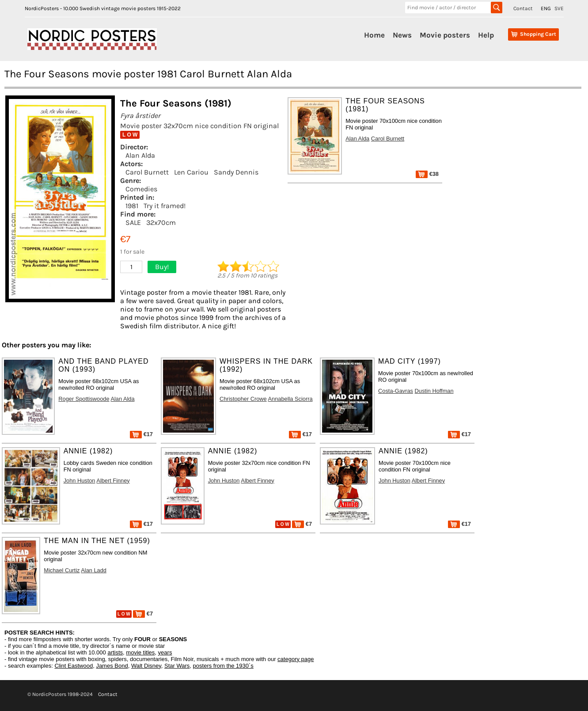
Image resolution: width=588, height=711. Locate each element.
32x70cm (161, 222)
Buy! (162, 267)
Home (374, 35)
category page (296, 659)
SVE (559, 8)
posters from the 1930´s (223, 666)
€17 (141, 434)
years (165, 652)
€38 (427, 174)
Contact (523, 8)
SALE (133, 222)
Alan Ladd (94, 570)
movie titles (140, 652)
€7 (302, 524)
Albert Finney (113, 481)
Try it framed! (165, 206)
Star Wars (177, 666)
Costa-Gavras (396, 391)
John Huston (80, 481)
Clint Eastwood (74, 666)
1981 (132, 206)
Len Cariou (191, 172)
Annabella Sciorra (290, 399)
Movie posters (445, 35)
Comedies (141, 189)
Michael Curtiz (62, 570)
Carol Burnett (147, 172)
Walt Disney (146, 666)
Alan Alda (140, 155)
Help (486, 35)
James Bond (112, 666)
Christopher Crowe (243, 399)
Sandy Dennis (236, 172)
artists (115, 652)
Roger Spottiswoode (84, 399)
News (402, 35)
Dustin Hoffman (434, 391)
